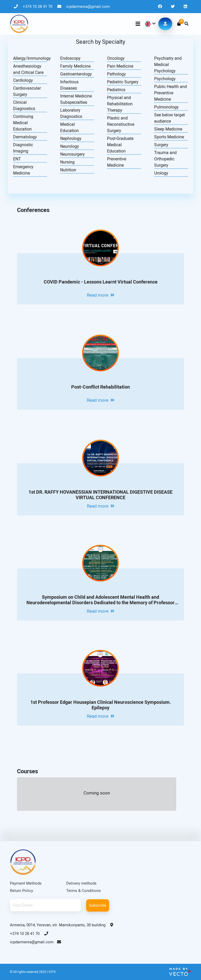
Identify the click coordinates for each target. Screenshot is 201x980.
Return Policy (21, 891)
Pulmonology (166, 107)
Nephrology (71, 138)
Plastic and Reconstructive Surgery (121, 124)
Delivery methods (81, 883)
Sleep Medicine (168, 129)
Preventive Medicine (117, 162)
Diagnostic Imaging (23, 148)
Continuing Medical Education (23, 123)
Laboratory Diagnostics (71, 113)
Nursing (67, 162)
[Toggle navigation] (138, 24)
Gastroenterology (76, 74)
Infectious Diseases (69, 85)
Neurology (70, 146)
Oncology (116, 58)
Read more (101, 295)
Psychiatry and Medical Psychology (168, 65)
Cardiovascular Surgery (27, 91)
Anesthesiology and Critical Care (28, 69)
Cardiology (23, 80)
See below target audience (169, 118)
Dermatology (25, 137)
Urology (161, 173)
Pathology (116, 74)
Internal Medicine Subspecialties (76, 99)
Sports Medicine (169, 137)
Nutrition (68, 170)
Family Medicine (75, 66)
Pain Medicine (120, 66)
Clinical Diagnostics (24, 105)
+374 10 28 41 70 (34, 7)
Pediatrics (116, 90)
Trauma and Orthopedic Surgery (165, 159)
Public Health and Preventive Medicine (171, 93)
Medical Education (69, 127)
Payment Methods (26, 883)
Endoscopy (70, 58)
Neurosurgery (72, 154)
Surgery (161, 145)
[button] (150, 24)
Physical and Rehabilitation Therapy (120, 104)
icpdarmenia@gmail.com (83, 7)
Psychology (165, 79)
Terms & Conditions (83, 891)
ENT (17, 159)
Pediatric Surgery (123, 82)
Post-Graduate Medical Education (120, 145)
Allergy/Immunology (30, 58)
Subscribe (98, 905)
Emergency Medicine (23, 170)
